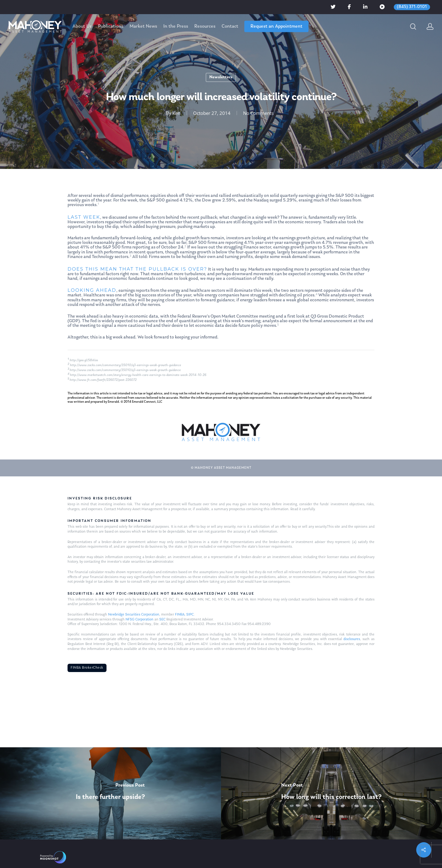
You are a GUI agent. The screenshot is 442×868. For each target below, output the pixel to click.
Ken (176, 113)
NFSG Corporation (140, 620)
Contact (230, 26)
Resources (205, 26)
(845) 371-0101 (412, 7)
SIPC (190, 615)
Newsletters (221, 77)
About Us (82, 26)
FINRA (180, 615)
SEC (162, 620)
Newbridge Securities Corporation (134, 615)
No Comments (258, 113)
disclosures (352, 639)
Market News (143, 26)
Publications (111, 26)
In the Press (176, 26)
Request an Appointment (276, 26)
